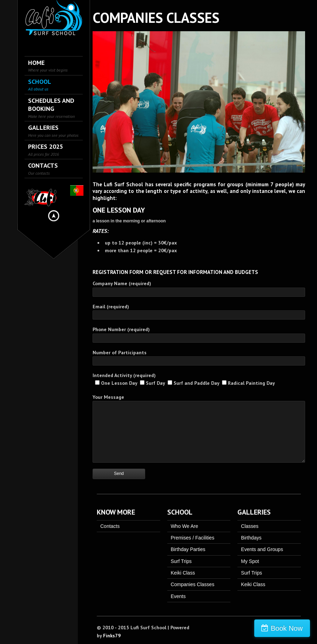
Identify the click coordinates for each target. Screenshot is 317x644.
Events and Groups (262, 549)
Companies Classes (193, 584)
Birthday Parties (188, 549)
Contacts (110, 526)
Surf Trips (181, 561)
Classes (250, 526)
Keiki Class (183, 573)
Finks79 (112, 636)
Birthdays (251, 538)
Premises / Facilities (193, 538)
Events (178, 596)
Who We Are (184, 526)
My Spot (250, 561)
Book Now (287, 628)
